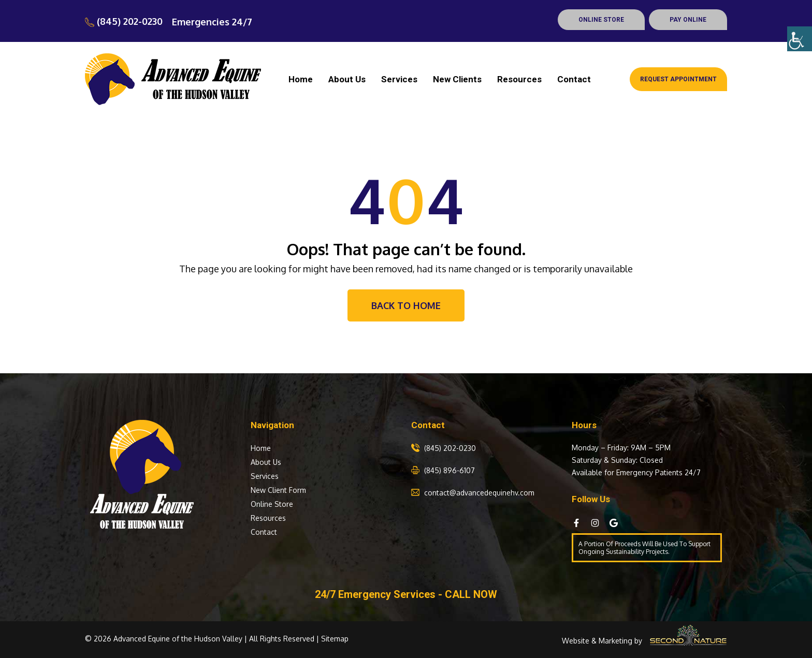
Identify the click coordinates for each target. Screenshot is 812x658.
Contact (574, 79)
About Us (347, 79)
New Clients (457, 79)
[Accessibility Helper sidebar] (800, 39)
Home (301, 79)
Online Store (272, 504)
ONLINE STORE (601, 20)
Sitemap (335, 639)
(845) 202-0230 (124, 21)
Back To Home (406, 305)
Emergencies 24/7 (212, 22)
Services (399, 79)
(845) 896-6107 (450, 470)
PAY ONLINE (688, 20)
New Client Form (278, 490)
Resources (519, 79)
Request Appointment (678, 79)
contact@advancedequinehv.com (479, 493)
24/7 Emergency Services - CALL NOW (406, 594)
